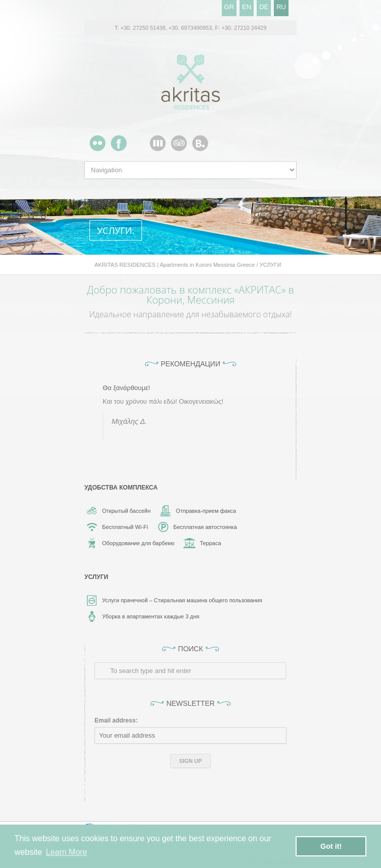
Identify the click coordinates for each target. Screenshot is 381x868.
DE (264, 7)
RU (281, 7)
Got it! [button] (331, 846)
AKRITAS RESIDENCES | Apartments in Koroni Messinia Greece (175, 265)
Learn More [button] (67, 852)
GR (229, 7)
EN (247, 7)
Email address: (116, 720)
